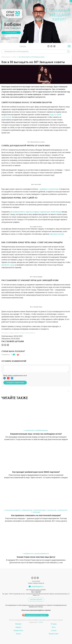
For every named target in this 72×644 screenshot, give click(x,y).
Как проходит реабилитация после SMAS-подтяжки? (36, 472)
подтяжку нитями (57, 234)
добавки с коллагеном (49, 189)
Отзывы (54, 624)
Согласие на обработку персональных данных (39, 620)
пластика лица (52, 510)
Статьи (54, 630)
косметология (29, 430)
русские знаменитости (42, 554)
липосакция (36, 512)
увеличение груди (40, 510)
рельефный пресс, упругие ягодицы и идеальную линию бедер (36, 212)
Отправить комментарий (15, 383)
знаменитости (28, 554)
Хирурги (18, 627)
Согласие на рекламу (57, 620)
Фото (54, 627)
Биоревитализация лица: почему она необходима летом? (36, 434)
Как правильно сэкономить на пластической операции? (36, 515)
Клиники (18, 624)
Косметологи (18, 630)
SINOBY (41, 622)
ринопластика (63, 510)
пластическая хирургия (13, 510)
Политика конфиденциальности (18, 620)
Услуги (18, 634)
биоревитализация (42, 430)
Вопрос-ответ (54, 634)
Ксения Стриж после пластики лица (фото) (36, 557)
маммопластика (27, 510)
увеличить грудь (8, 265)
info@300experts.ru (37, 587)
